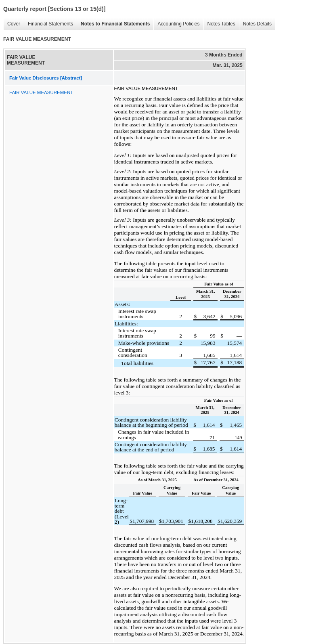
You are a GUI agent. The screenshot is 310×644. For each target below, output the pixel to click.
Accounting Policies (176, 24)
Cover (12, 24)
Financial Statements (48, 24)
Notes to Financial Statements (113, 24)
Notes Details (255, 24)
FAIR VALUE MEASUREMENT (41, 92)
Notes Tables (219, 24)
